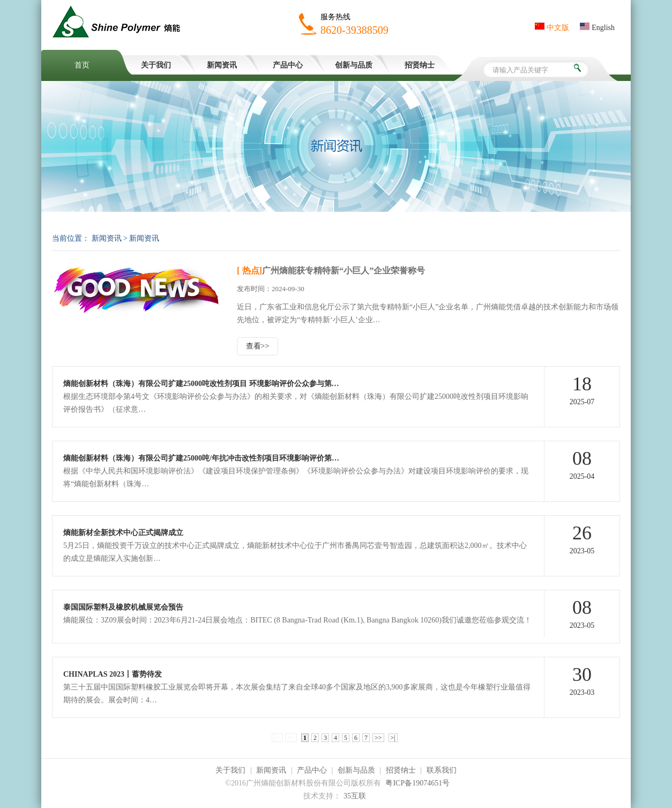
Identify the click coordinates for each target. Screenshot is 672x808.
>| (393, 738)
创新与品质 (354, 65)
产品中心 (288, 65)
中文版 (552, 28)
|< (277, 738)
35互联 (355, 796)
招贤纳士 (420, 65)
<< (291, 738)
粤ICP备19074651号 (417, 783)
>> (378, 738)
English (597, 28)
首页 (82, 65)
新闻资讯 (222, 65)
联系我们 (442, 770)
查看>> (258, 346)
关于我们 (156, 65)
